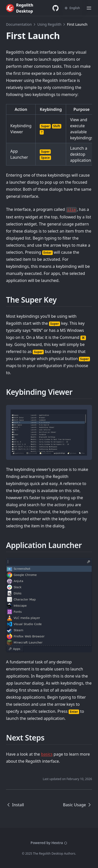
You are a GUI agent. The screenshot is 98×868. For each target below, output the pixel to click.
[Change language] (72, 8)
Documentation (19, 24)
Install (15, 805)
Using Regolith (49, 24)
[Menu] (89, 8)
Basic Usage (77, 805)
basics (47, 754)
